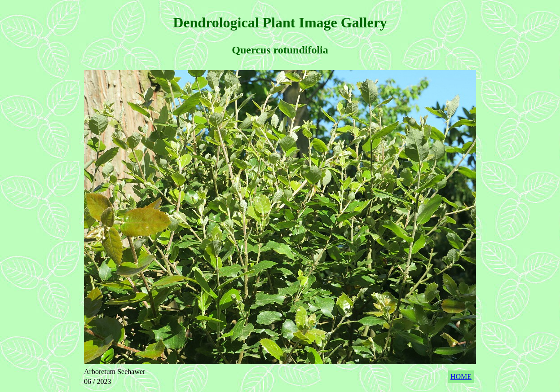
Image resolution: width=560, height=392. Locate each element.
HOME (461, 377)
